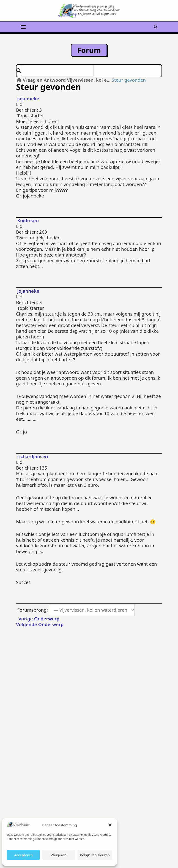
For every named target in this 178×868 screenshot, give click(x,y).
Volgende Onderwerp (41, 624)
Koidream (28, 220)
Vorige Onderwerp (38, 619)
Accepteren (23, 855)
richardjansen (33, 456)
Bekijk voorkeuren (95, 855)
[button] (110, 825)
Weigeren (59, 855)
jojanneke (28, 99)
